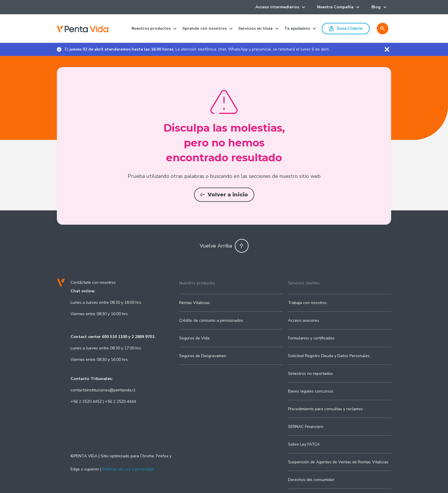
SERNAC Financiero (306, 427)
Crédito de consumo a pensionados (211, 320)
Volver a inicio (224, 195)
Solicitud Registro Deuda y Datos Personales (329, 356)
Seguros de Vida (194, 338)
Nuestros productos (197, 283)
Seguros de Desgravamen (203, 356)
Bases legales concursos (311, 391)
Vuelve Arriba (224, 246)
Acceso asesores (304, 320)
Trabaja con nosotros (307, 303)
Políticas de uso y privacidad (128, 469)
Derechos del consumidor (311, 480)
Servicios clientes (304, 283)
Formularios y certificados (311, 338)
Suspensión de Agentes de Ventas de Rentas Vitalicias (338, 462)
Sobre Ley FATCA (304, 444)
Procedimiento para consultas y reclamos (325, 409)
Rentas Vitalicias (194, 303)
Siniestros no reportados (310, 374)
